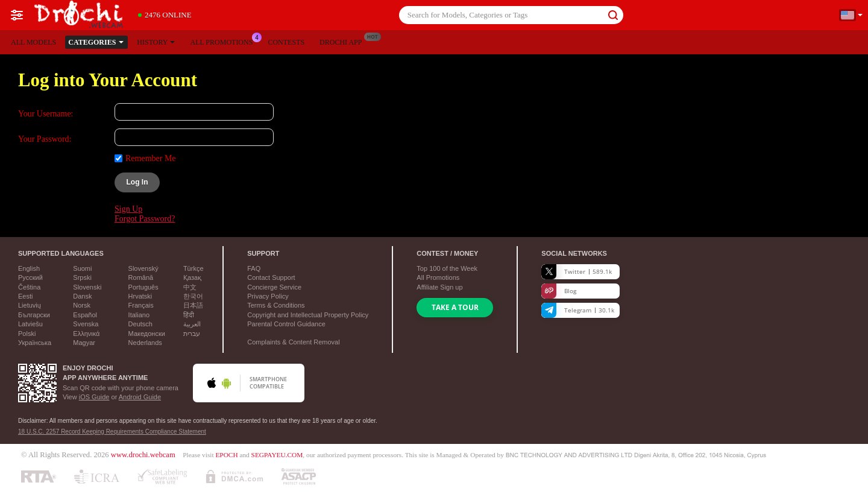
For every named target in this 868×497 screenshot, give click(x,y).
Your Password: (45, 139)
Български (34, 315)
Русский (30, 277)
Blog (559, 291)
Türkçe (193, 268)
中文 (190, 287)
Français (141, 305)
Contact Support (271, 277)
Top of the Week (447, 268)
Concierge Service (274, 287)
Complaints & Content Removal (293, 342)
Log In (137, 182)
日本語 (193, 305)
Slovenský (143, 268)
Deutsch (140, 324)
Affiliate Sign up (439, 287)
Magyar (84, 343)
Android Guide (140, 397)
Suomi (82, 268)
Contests (286, 42)
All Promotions (224, 41)
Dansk (82, 296)
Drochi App (344, 41)
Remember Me (151, 158)
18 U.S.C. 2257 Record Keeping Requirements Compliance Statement (112, 432)
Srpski (82, 277)
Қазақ (192, 277)
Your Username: (46, 114)
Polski (27, 334)
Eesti (25, 296)
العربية (192, 324)
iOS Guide (94, 397)
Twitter (577, 272)
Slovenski (87, 287)
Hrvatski (140, 296)
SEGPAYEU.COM (277, 455)
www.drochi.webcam (143, 455)
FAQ (254, 268)
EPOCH (226, 455)
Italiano (139, 315)
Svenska (86, 324)
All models (33, 42)
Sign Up (128, 209)
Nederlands (145, 343)
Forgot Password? (145, 219)
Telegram (578, 310)
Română (141, 277)
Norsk (82, 305)
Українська (35, 343)
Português (143, 287)
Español (85, 315)
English (29, 268)
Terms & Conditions (276, 305)
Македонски (147, 334)
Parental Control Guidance (286, 324)
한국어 (193, 296)
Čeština (29, 287)
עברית (192, 334)
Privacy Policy (268, 296)
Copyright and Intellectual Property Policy (308, 315)
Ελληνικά (86, 334)
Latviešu (30, 324)
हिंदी (189, 315)
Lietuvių (30, 305)
